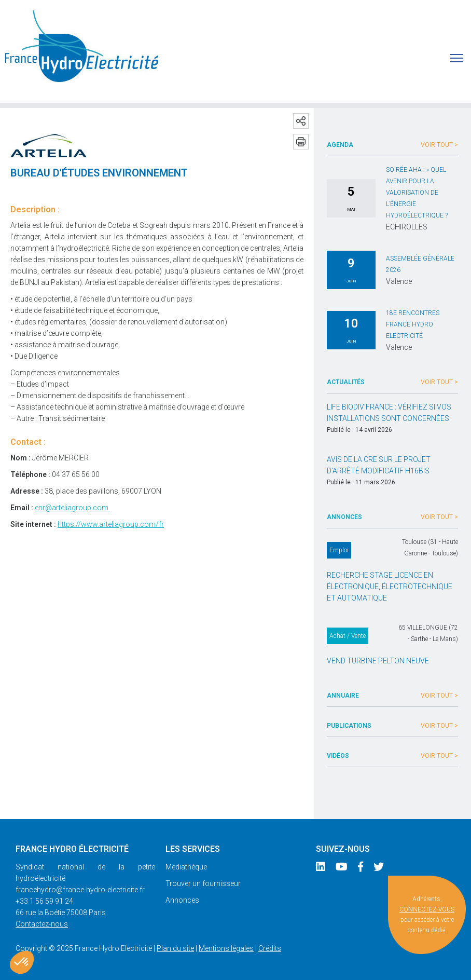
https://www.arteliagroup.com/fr (111, 524)
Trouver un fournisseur (203, 883)
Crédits (270, 948)
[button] (22, 962)
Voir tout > (439, 145)
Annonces (182, 900)
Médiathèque (186, 867)
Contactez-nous (42, 924)
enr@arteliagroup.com (72, 508)
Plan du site (175, 948)
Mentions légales (226, 948)
